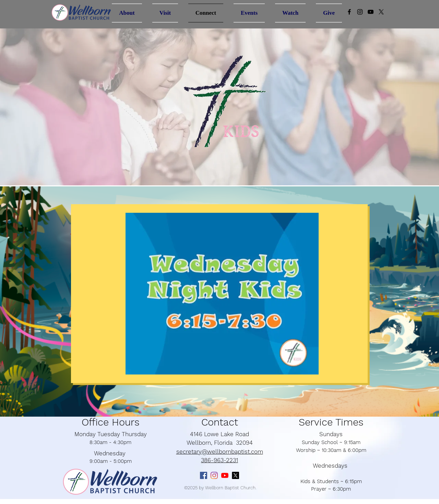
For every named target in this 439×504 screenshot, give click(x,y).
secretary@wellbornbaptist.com (220, 452)
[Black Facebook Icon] (349, 12)
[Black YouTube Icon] (371, 12)
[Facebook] (204, 475)
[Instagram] (360, 12)
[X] (381, 12)
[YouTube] (225, 475)
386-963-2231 (219, 460)
